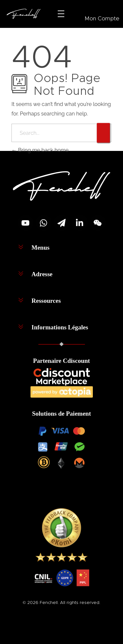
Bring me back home (40, 150)
